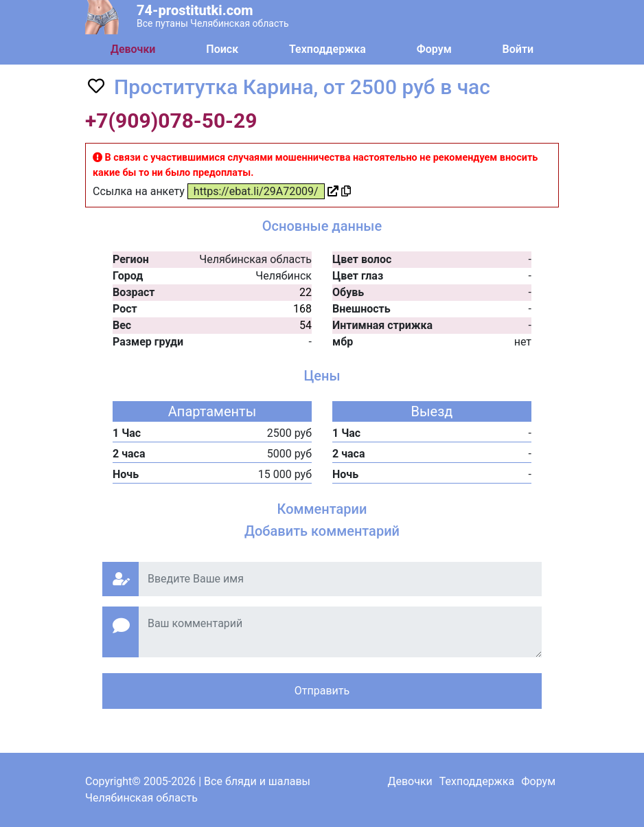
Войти (518, 49)
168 (302, 309)
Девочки (133, 49)
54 (306, 325)
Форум (434, 49)
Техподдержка (327, 49)
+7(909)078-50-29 (171, 121)
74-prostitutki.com (195, 10)
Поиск (222, 49)
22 (306, 292)
